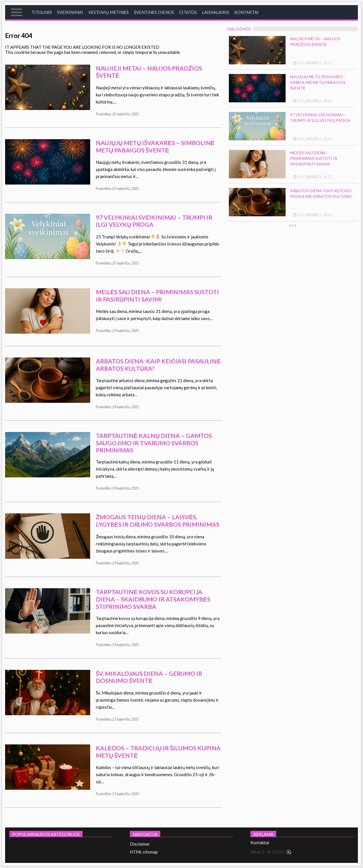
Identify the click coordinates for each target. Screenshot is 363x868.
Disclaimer (140, 844)
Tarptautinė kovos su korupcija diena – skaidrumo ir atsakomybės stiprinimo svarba (153, 599)
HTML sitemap (144, 852)
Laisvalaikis (216, 12)
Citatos (188, 12)
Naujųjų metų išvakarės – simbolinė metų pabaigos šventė (155, 146)
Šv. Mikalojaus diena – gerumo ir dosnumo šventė (149, 677)
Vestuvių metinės (108, 12)
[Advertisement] (310, 282)
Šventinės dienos (154, 12)
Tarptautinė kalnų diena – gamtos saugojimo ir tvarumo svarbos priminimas (154, 443)
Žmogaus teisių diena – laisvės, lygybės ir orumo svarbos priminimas (158, 521)
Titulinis (42, 12)
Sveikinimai (70, 12)
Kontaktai (246, 12)
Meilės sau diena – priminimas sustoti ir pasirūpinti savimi (157, 296)
